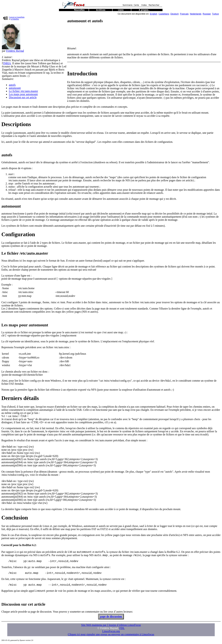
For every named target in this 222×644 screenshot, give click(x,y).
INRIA (7, 63)
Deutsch (175, 14)
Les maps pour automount (23, 94)
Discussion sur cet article (23, 97)
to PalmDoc (15, 19)
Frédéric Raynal (15, 51)
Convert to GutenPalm (17, 17)
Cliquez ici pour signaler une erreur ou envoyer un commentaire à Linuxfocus (111, 634)
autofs (12, 85)
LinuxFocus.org (111, 631)
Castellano (164, 14)
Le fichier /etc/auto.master (23, 91)
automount (15, 88)
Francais (184, 14)
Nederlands (196, 14)
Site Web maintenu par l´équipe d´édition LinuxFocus (111, 625)
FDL (122, 628)
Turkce (215, 14)
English (154, 14)
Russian (207, 14)
